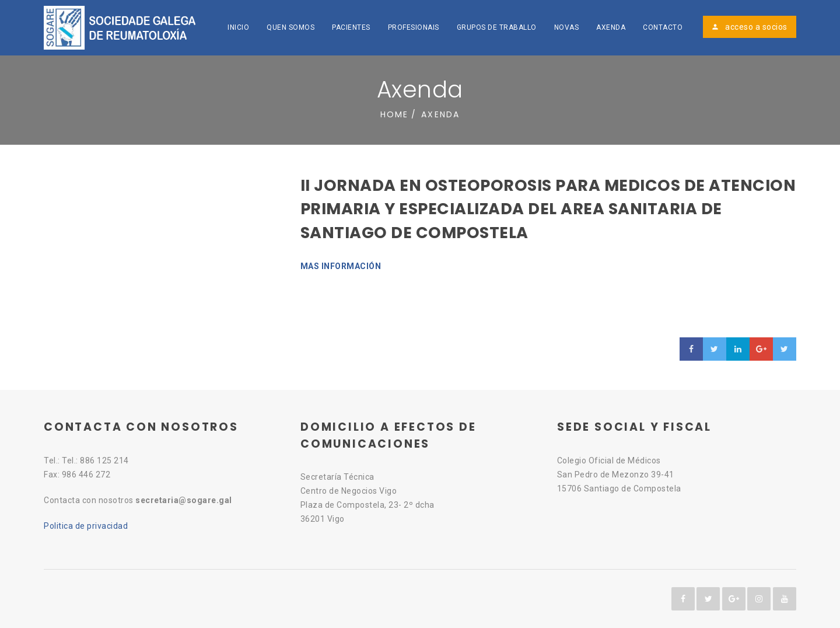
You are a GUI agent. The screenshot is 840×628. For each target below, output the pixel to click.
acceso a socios (749, 27)
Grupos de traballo (497, 27)
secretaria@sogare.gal (184, 500)
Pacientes (351, 27)
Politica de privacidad (86, 526)
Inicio (238, 27)
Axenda (611, 27)
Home (394, 114)
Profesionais (414, 27)
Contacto (663, 27)
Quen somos (290, 27)
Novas (567, 27)
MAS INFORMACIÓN (341, 266)
